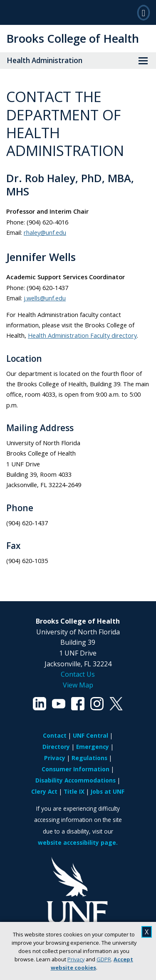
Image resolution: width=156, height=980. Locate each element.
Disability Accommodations (76, 780)
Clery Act (44, 791)
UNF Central (90, 735)
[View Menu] (143, 61)
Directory (56, 747)
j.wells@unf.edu (45, 298)
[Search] (144, 12)
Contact (55, 735)
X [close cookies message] (147, 932)
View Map (78, 685)
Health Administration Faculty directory (82, 335)
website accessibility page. (78, 842)
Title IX (74, 791)
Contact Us (78, 674)
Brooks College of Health (73, 38)
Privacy (76, 959)
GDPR (104, 959)
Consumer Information (76, 769)
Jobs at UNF (108, 791)
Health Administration (45, 60)
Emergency (93, 747)
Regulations (89, 758)
